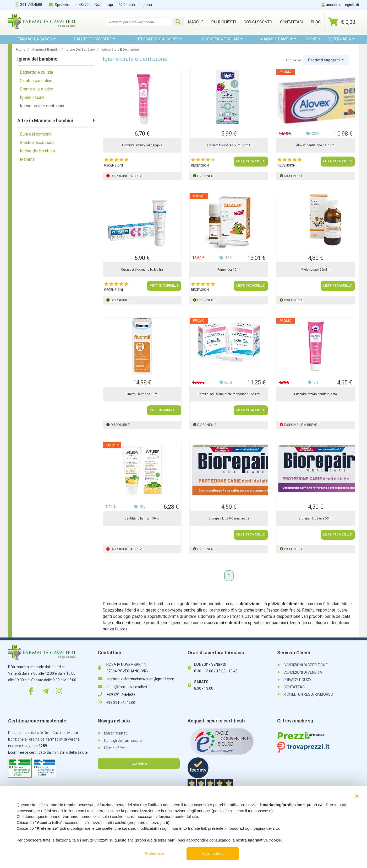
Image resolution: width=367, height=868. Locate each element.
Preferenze (154, 853)
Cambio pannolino (36, 81)
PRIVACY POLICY (297, 680)
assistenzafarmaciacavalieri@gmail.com (136, 679)
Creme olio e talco (37, 89)
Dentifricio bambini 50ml (142, 518)
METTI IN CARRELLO (251, 162)
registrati (351, 5)
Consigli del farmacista (123, 741)
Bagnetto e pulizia (36, 72)
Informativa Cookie (264, 840)
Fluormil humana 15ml (142, 394)
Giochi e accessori (37, 143)
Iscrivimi (139, 763)
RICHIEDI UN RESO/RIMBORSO (308, 694)
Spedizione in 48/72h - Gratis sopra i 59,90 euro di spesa (100, 5)
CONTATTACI (294, 687)
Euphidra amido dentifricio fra (316, 394)
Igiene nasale (32, 97)
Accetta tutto (213, 853)
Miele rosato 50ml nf (316, 270)
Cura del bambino (36, 134)
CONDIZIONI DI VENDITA (303, 672)
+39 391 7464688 (117, 695)
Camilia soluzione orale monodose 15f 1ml (229, 394)
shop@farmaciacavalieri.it (124, 687)
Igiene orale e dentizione (43, 106)
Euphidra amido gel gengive (142, 145)
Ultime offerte (116, 748)
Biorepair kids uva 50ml (316, 518)
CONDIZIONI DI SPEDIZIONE (306, 665)
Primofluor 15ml (229, 270)
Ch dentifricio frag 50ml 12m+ (229, 145)
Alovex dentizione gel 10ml (316, 145)
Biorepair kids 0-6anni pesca (229, 518)
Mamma (27, 159)
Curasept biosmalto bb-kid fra (142, 270)
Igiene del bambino (37, 151)
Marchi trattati (116, 733)
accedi (332, 5)
